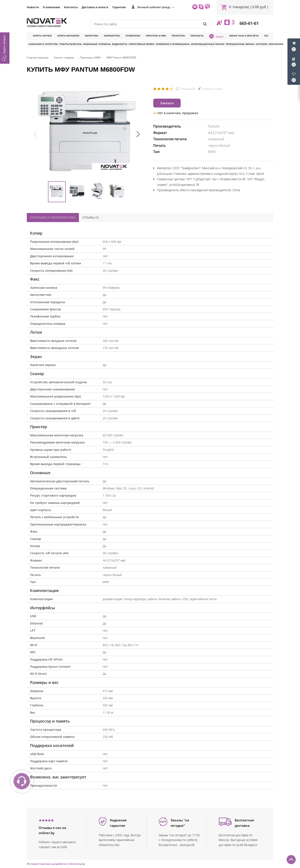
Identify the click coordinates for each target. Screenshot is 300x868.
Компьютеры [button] (112, 36)
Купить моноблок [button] (68, 36)
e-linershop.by (76, 864)
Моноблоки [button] (276, 44)
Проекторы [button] (178, 36)
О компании (51, 7)
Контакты (71, 7)
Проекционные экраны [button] (240, 44)
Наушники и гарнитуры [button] (43, 44)
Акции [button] (216, 36)
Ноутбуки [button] (262, 44)
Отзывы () (90, 217)
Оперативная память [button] (142, 44)
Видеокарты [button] (120, 44)
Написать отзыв (212, 89)
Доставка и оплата (95, 7)
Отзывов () (188, 89)
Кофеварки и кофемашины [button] (173, 44)
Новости (33, 7)
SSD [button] (266, 36)
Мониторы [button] (92, 36)
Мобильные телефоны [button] (97, 44)
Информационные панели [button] (208, 44)
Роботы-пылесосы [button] (71, 44)
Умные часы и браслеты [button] (244, 36)
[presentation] (35, 134)
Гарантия (119, 7)
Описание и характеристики (53, 217)
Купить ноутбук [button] (42, 36)
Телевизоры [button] (133, 36)
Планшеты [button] (197, 36)
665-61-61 (249, 23)
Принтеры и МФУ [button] (156, 36)
